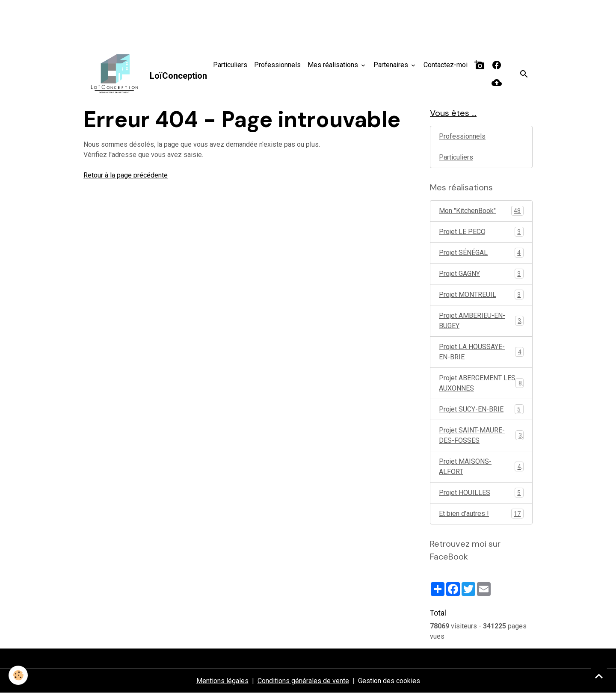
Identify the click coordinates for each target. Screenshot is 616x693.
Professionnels (277, 65)
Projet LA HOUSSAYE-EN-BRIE (481, 352)
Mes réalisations (334, 65)
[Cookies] (18, 675)
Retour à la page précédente (126, 175)
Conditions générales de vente (303, 681)
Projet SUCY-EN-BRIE (481, 409)
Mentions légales (222, 681)
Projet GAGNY (481, 274)
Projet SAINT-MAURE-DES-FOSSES (481, 435)
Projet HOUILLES (481, 493)
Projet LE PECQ (481, 232)
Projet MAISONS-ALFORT (481, 466)
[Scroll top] (599, 676)
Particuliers (230, 65)
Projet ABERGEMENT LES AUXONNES (481, 383)
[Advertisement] (156, 19)
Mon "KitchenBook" (481, 211)
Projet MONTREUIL (481, 295)
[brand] (142, 74)
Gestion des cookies (389, 681)
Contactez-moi (446, 65)
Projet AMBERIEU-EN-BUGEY (481, 321)
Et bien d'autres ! (481, 514)
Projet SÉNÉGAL (481, 253)
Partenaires (392, 65)
